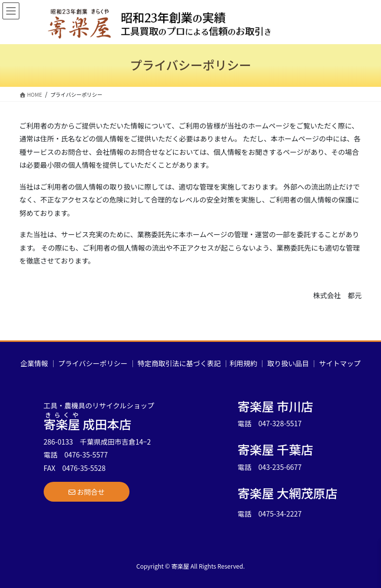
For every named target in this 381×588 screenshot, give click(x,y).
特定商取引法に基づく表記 (179, 363)
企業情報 (34, 363)
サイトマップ (340, 363)
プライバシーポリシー (93, 363)
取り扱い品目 (288, 363)
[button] (87, 492)
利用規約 (243, 363)
